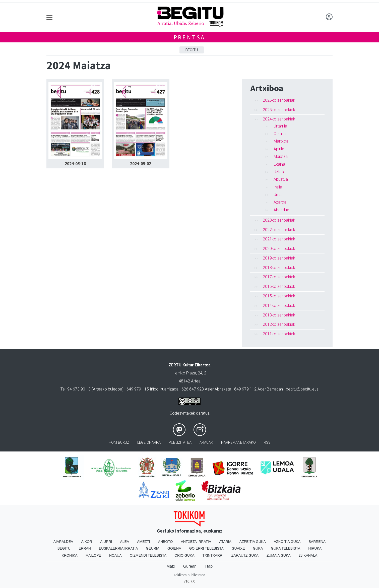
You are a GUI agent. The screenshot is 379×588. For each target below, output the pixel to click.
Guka (258, 548)
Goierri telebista (206, 548)
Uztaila (279, 172)
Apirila (279, 149)
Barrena (317, 542)
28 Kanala (308, 555)
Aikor (87, 542)
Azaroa (280, 202)
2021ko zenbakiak (279, 239)
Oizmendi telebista (148, 555)
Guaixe (238, 548)
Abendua (281, 210)
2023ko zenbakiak (279, 220)
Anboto (166, 542)
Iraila (278, 187)
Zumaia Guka (279, 555)
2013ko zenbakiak (279, 315)
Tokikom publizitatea (189, 575)
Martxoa (281, 141)
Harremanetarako (238, 443)
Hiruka (315, 548)
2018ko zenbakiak (279, 268)
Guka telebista (286, 548)
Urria (278, 195)
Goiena (174, 548)
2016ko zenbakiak (279, 286)
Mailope (93, 555)
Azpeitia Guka (253, 542)
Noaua (115, 555)
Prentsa (190, 37)
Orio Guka (184, 555)
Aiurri (106, 542)
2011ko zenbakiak (279, 334)
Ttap (209, 566)
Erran (85, 548)
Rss (267, 443)
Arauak (206, 443)
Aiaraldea (63, 542)
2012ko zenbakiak (279, 324)
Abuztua (281, 179)
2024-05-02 (141, 164)
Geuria (153, 548)
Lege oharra (149, 443)
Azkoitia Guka (287, 542)
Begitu (192, 50)
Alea (124, 542)
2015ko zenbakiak (279, 296)
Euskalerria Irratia (118, 548)
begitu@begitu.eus (302, 389)
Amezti (143, 542)
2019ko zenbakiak (279, 258)
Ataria (225, 542)
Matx (171, 566)
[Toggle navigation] (50, 17)
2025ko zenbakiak (279, 110)
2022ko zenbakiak (279, 230)
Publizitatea (180, 443)
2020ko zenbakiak (279, 249)
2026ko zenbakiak (279, 100)
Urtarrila (280, 126)
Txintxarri (213, 555)
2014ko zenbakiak (279, 306)
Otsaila (280, 134)
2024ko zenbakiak (279, 119)
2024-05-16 (75, 164)
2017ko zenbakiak (279, 277)
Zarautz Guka (245, 555)
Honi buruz (119, 443)
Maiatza (281, 156)
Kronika (70, 555)
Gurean (190, 566)
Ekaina (279, 164)
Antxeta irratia (196, 542)
